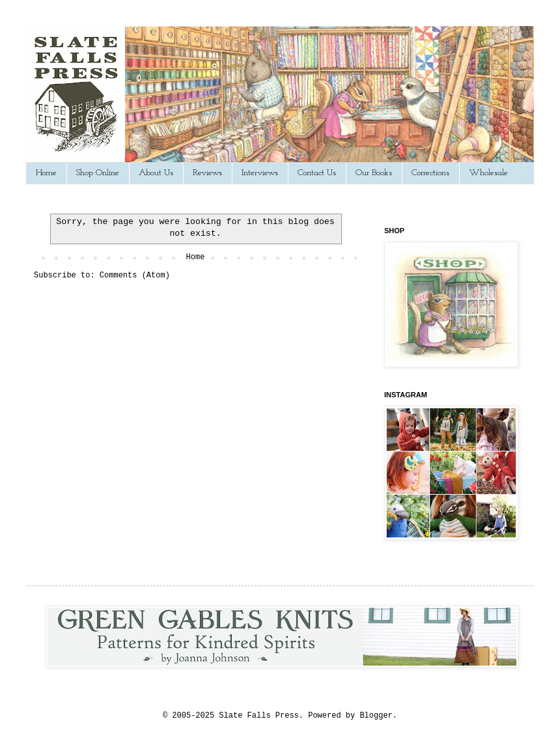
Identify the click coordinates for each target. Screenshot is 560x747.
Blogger (376, 716)
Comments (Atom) (135, 275)
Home (46, 173)
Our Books (374, 173)
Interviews (260, 173)
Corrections (430, 173)
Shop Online (98, 173)
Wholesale (488, 173)
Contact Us (317, 173)
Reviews (207, 173)
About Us (156, 173)
